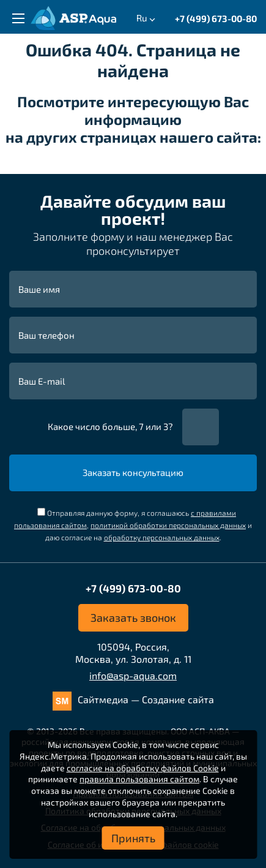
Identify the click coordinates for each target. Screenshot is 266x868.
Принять (133, 838)
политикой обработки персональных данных (168, 525)
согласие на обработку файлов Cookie (143, 768)
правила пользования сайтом (139, 779)
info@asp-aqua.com (133, 675)
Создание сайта (178, 699)
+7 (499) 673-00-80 (216, 18)
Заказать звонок (133, 617)
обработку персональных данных (162, 537)
